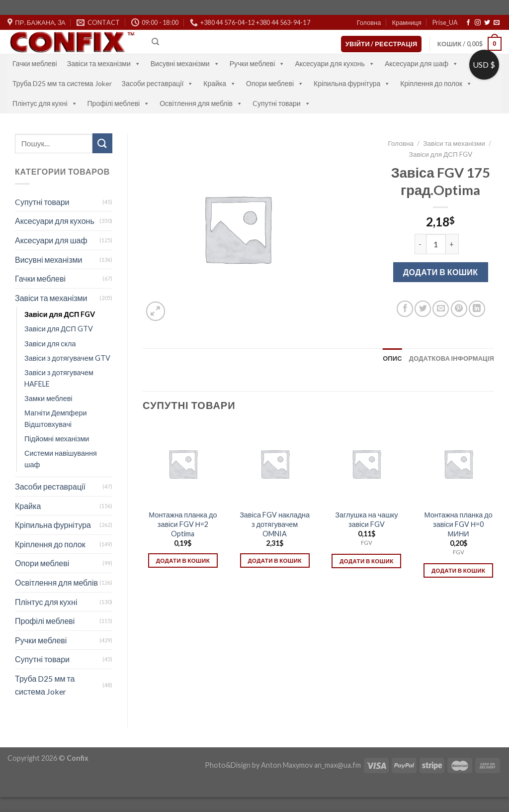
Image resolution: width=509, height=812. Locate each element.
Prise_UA (445, 22)
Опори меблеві (275, 83)
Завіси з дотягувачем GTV (67, 358)
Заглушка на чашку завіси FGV (366, 519)
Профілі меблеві (119, 103)
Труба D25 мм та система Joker (62, 83)
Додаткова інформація (452, 358)
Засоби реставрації (158, 83)
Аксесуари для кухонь (335, 63)
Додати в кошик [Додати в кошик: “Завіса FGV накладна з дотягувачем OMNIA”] (274, 560)
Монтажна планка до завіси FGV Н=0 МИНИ (458, 524)
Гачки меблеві (35, 63)
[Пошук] (155, 42)
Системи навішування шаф (61, 459)
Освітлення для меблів (201, 103)
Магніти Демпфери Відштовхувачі (56, 418)
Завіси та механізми (104, 63)
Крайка (220, 83)
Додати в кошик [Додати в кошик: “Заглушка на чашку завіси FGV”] (366, 561)
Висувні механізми (185, 63)
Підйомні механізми (57, 439)
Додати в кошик (441, 272)
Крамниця (407, 22)
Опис (392, 358)
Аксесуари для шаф (422, 63)
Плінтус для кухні (45, 103)
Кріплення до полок (436, 83)
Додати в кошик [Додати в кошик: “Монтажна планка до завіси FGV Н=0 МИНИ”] (458, 570)
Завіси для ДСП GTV (59, 329)
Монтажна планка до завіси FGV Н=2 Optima (183, 524)
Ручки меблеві (257, 63)
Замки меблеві (48, 398)
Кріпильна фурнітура (352, 83)
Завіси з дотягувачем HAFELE (59, 378)
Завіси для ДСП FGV (60, 314)
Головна (369, 22)
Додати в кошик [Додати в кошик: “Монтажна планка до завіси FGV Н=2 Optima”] (183, 560)
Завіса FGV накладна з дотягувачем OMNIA (275, 524)
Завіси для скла (50, 344)
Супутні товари (42, 659)
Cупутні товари (282, 103)
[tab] (392, 358)
